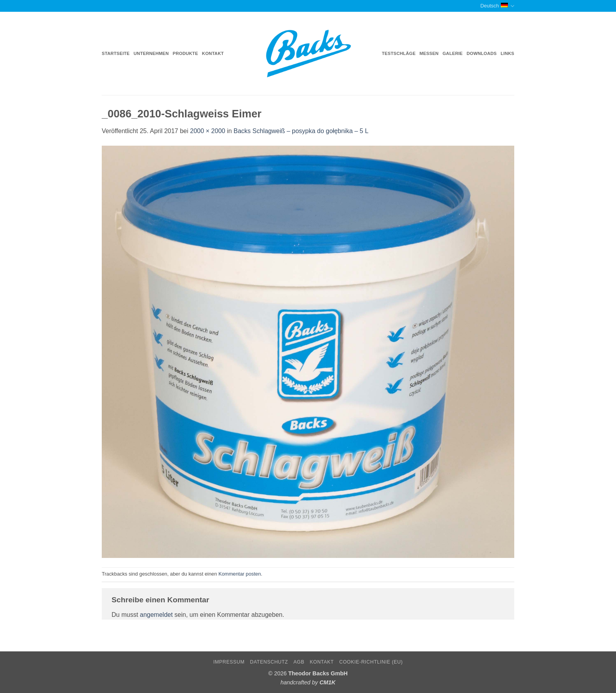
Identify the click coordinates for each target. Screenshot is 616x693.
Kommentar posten (240, 574)
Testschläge (399, 53)
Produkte (186, 53)
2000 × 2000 (208, 131)
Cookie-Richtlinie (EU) (371, 662)
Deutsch (497, 6)
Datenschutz (269, 662)
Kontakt (213, 53)
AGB (299, 662)
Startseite (116, 53)
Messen (429, 53)
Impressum (229, 662)
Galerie (452, 53)
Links (507, 53)
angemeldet (156, 615)
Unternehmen (151, 53)
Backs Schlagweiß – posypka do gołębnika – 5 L (301, 131)
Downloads (482, 53)
